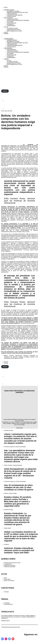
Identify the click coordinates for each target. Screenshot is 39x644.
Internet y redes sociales (10, 493)
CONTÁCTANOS (8, 588)
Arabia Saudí (7, 528)
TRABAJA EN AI (5, 621)
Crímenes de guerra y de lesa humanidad (15, 447)
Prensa (6, 363)
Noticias (6, 362)
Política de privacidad (10, 567)
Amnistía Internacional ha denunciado (13, 207)
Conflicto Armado (9, 430)
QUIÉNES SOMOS (8, 559)
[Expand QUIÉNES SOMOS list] (9, 39)
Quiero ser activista (9, 581)
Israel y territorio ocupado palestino (13, 465)
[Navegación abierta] (2, 37)
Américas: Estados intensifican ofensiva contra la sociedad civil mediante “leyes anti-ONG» (19, 550)
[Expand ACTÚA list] (6, 59)
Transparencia (8, 564)
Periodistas (7, 603)
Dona (5, 578)
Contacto (6, 592)
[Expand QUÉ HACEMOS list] (8, 48)
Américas (7, 544)
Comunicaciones (8, 604)
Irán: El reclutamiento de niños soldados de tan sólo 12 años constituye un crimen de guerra (19, 487)
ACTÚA (4, 574)
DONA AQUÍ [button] (19, 428)
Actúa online (7, 579)
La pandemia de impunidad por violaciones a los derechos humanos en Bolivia (19, 145)
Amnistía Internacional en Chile (12, 563)
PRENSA (5, 599)
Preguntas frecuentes (10, 565)
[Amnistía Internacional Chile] (10, 5)
